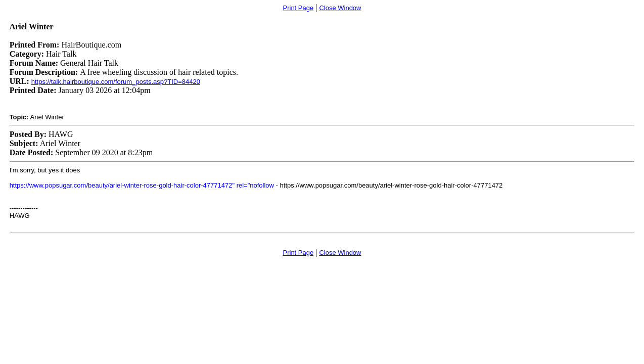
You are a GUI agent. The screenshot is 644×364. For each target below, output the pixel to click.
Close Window (340, 8)
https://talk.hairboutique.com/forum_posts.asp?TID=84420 (116, 82)
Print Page (298, 8)
